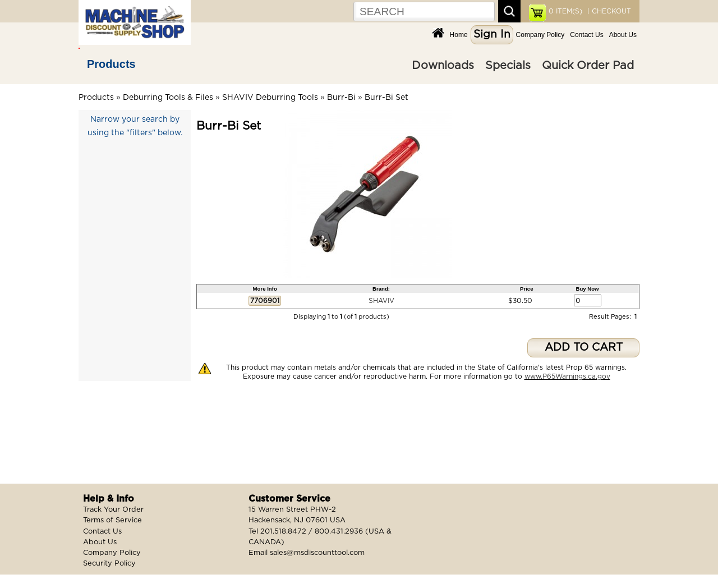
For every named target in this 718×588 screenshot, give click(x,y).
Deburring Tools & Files (168, 98)
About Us (623, 35)
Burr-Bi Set (386, 98)
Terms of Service (112, 520)
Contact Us (586, 35)
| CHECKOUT (608, 11)
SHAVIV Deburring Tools (270, 98)
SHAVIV (381, 301)
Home (459, 35)
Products (111, 64)
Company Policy (540, 35)
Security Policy (109, 564)
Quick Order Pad (588, 66)
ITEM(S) (565, 11)
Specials (508, 66)
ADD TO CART (584, 348)
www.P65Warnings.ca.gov (567, 376)
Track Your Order (113, 510)
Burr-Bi (341, 98)
